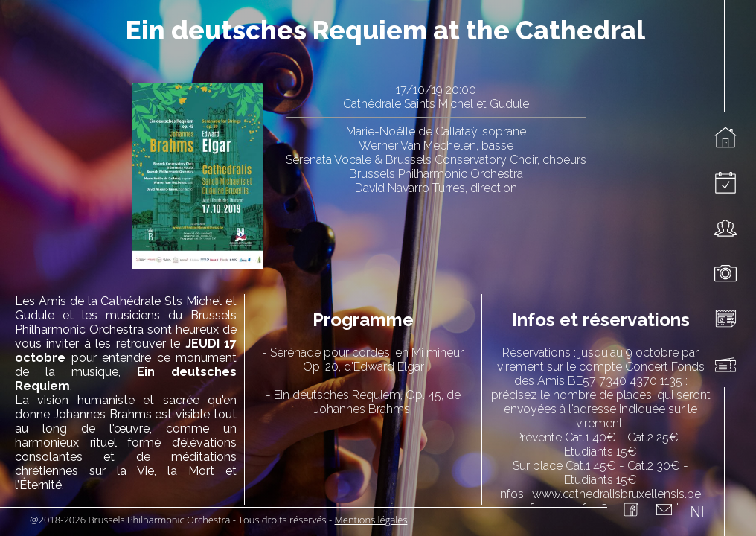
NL (699, 512)
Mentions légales (371, 520)
